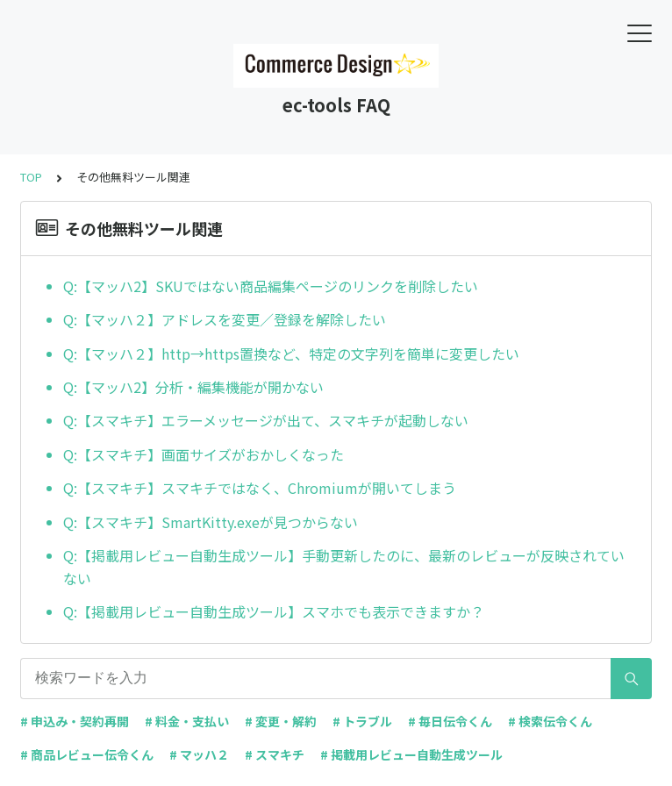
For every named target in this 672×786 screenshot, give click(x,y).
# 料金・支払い (187, 721)
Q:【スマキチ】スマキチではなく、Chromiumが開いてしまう (260, 488)
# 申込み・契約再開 (75, 721)
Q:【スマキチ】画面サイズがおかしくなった (204, 454)
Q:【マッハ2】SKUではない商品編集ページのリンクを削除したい (271, 286)
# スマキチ (275, 754)
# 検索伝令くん (550, 721)
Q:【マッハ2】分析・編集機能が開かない (193, 387)
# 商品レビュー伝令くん (87, 754)
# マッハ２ (199, 754)
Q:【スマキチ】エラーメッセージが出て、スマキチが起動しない (266, 420)
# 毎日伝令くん (450, 721)
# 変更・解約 (281, 721)
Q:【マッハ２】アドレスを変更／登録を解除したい (225, 319)
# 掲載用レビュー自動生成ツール (411, 754)
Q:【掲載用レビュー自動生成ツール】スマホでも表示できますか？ (274, 611)
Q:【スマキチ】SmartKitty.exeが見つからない (211, 522)
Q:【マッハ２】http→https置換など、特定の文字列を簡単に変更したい (291, 354)
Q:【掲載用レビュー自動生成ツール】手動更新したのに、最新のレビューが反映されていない (344, 567)
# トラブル (362, 721)
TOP (31, 177)
